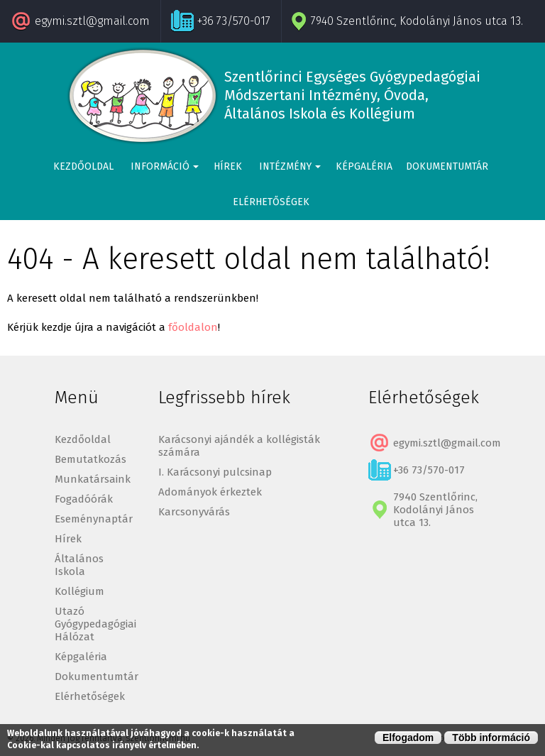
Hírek (228, 166)
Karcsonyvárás (194, 512)
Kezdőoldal (83, 166)
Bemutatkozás (90, 459)
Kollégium (79, 591)
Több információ (491, 738)
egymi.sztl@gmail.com (92, 21)
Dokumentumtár (447, 166)
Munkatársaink (93, 479)
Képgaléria (364, 166)
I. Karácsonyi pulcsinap (215, 472)
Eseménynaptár (94, 519)
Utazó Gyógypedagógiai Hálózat (95, 624)
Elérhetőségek (271, 202)
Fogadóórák (84, 499)
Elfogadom (408, 738)
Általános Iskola (79, 565)
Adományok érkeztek (210, 492)
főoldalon (193, 327)
